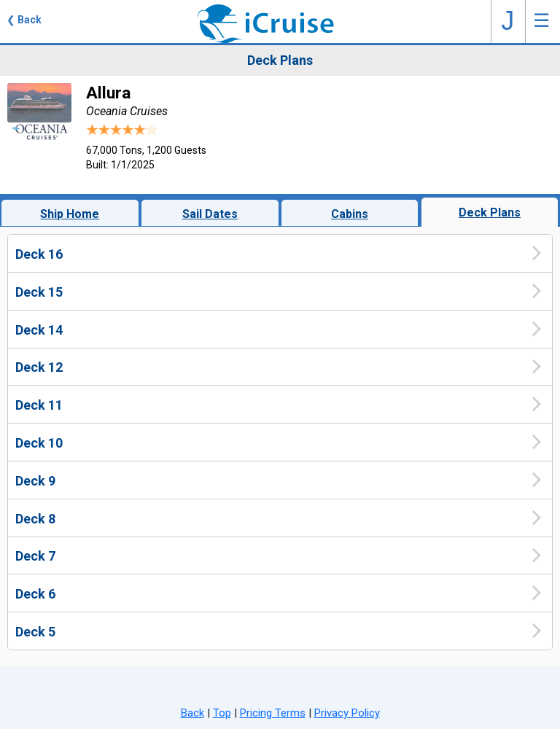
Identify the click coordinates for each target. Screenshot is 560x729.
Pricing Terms (273, 713)
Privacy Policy (347, 713)
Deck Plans (490, 213)
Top (222, 713)
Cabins (350, 214)
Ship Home (70, 214)
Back (192, 713)
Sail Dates (210, 214)
